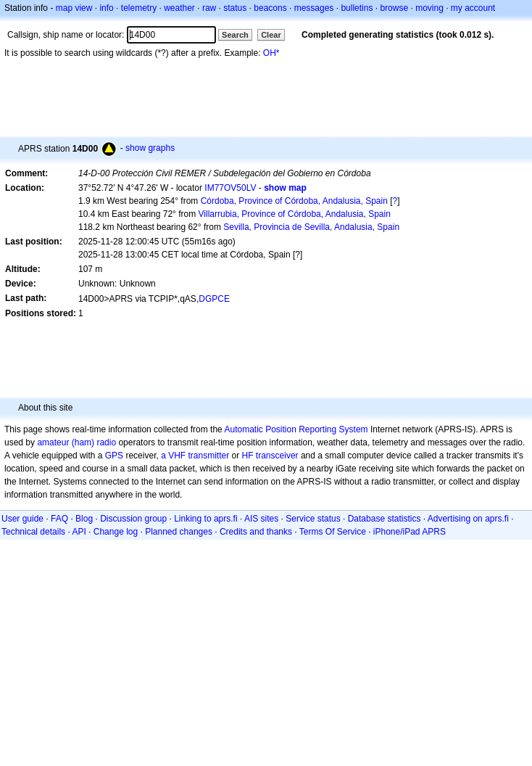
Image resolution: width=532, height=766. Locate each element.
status (235, 8)
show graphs (150, 148)
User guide (22, 519)
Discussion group (133, 519)
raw (209, 8)
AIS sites (261, 519)
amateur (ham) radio (76, 442)
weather (179, 8)
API (79, 532)
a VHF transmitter (195, 456)
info (106, 8)
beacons (270, 8)
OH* (271, 53)
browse (394, 8)
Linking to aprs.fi (205, 519)
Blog (84, 519)
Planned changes (179, 532)
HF (248, 456)
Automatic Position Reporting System (296, 429)
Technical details (33, 532)
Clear (271, 35)
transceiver (277, 456)
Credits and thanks (256, 532)
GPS (114, 456)
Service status (313, 519)
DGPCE (214, 299)
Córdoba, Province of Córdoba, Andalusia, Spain (294, 201)
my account (473, 8)
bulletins (357, 8)
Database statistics (385, 519)
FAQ (59, 519)
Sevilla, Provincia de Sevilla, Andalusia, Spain (311, 227)
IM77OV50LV (230, 188)
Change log (116, 532)
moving (429, 8)
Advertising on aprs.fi (468, 519)
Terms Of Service (333, 532)
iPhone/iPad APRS (410, 532)
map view (74, 8)
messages (314, 8)
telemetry (139, 8)
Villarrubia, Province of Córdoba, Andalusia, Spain (295, 214)
